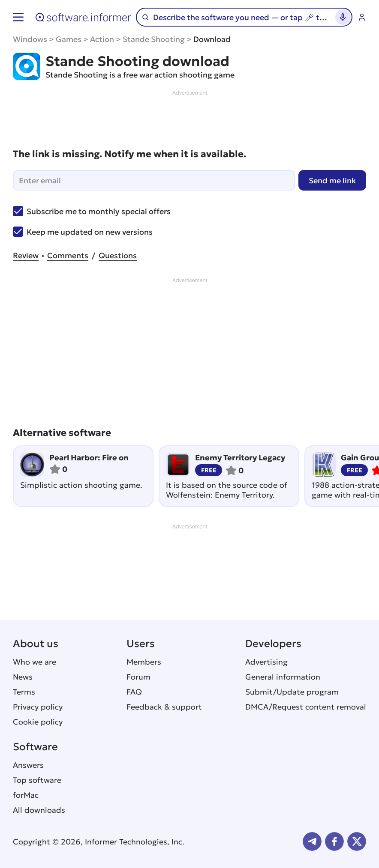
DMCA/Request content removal (306, 707)
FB (334, 841)
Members (144, 662)
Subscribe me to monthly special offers (92, 211)
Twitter (357, 841)
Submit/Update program (292, 692)
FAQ (134, 692)
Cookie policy (38, 722)
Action (102, 39)
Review (26, 255)
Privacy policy (38, 707)
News (23, 677)
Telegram (312, 841)
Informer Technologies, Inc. (135, 842)
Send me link (332, 180)
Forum (138, 677)
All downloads (39, 810)
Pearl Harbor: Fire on (89, 458)
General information (283, 677)
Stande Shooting (154, 39)
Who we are (35, 662)
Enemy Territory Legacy (240, 458)
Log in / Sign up (362, 17)
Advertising (266, 662)
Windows (30, 39)
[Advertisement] (189, 116)
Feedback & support (164, 707)
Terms (24, 692)
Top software (37, 780)
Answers (28, 765)
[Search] (240, 17)
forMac (26, 795)
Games (69, 39)
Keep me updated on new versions (83, 232)
